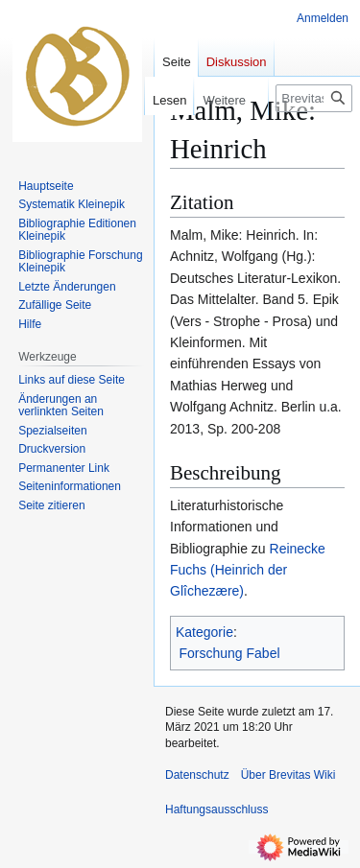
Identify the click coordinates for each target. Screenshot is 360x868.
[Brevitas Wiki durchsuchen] (314, 98)
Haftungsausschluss (216, 809)
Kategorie (204, 632)
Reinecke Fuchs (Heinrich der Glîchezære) (248, 570)
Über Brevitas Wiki (288, 775)
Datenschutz (197, 775)
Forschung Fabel (230, 653)
